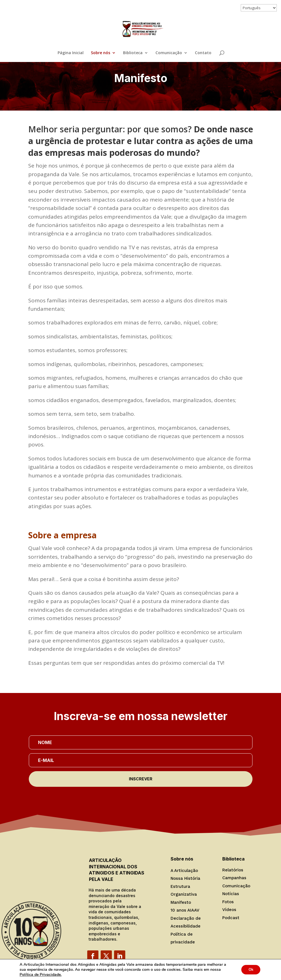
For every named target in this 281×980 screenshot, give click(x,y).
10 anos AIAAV (185, 910)
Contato (203, 53)
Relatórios (233, 870)
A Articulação (184, 871)
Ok (249, 970)
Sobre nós (101, 53)
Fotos (228, 902)
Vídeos (229, 910)
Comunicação (169, 53)
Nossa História (185, 878)
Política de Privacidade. (41, 975)
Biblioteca (133, 53)
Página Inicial (71, 53)
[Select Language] (259, 8)
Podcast (231, 918)
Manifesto (181, 902)
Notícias (231, 894)
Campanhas (234, 878)
